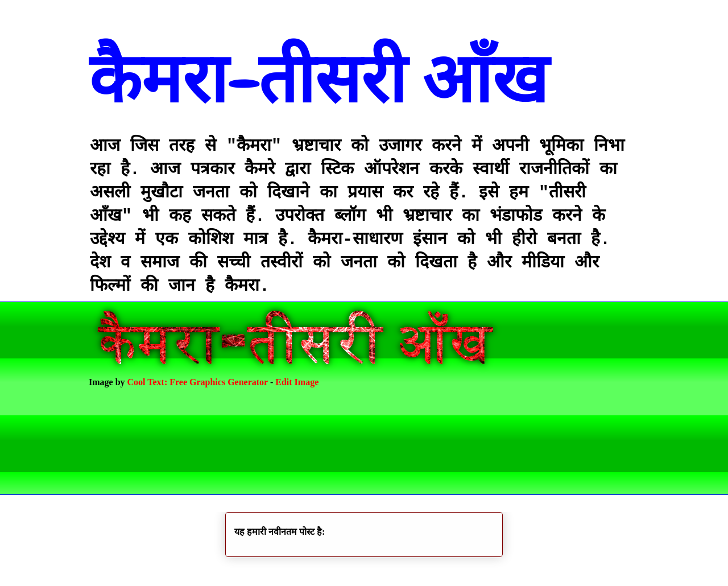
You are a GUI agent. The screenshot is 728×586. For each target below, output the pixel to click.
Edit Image (297, 382)
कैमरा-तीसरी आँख (318, 79)
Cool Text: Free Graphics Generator (198, 382)
